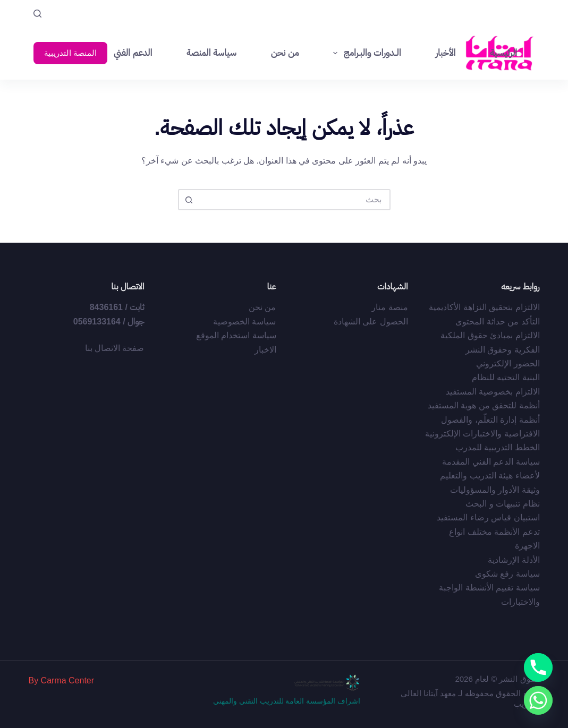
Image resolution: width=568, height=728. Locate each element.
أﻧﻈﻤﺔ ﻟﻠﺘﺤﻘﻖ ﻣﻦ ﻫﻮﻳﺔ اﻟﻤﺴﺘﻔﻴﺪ (484, 405)
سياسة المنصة (211, 53)
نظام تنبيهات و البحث (502, 504)
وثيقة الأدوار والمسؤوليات (495, 490)
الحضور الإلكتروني (508, 363)
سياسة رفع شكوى (507, 574)
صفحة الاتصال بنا (115, 348)
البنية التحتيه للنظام (506, 377)
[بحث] (37, 14)
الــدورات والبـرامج (365, 53)
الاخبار (265, 350)
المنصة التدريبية (70, 53)
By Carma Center (61, 680)
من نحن (285, 53)
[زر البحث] (189, 200)
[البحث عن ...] (295, 200)
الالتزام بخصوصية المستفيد (493, 392)
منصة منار (389, 307)
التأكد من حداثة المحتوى (497, 322)
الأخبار (445, 53)
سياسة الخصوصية (244, 322)
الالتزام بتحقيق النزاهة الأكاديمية (484, 307)
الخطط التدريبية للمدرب (498, 447)
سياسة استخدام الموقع (236, 335)
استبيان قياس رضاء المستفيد (488, 517)
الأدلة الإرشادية (514, 560)
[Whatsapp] (538, 700)
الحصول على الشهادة (371, 322)
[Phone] (538, 667)
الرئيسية (503, 53)
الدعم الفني (133, 53)
